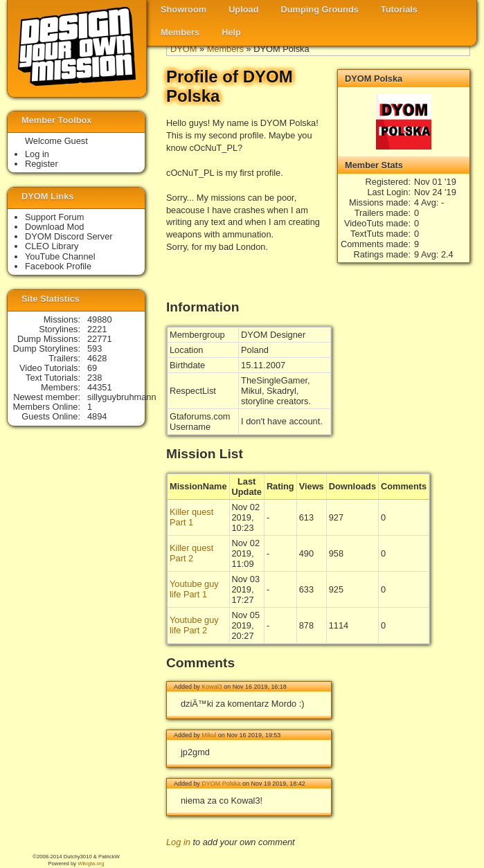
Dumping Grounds (320, 9)
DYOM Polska (221, 784)
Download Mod (54, 227)
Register (42, 164)
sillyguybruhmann (122, 397)
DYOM (183, 49)
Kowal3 (212, 687)
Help (231, 32)
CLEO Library (52, 246)
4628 (97, 358)
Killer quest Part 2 (191, 553)
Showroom (183, 9)
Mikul (209, 735)
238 (95, 378)
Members (180, 32)
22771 (100, 339)
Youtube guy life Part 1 (194, 589)
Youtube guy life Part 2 (194, 625)
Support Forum (54, 217)
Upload (243, 9)
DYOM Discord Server (69, 236)
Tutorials (399, 9)
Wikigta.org (91, 864)
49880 (100, 319)
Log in (178, 842)
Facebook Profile (58, 266)
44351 (100, 387)
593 (95, 349)
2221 (97, 329)
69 (92, 368)
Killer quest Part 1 (191, 517)
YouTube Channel (60, 256)
